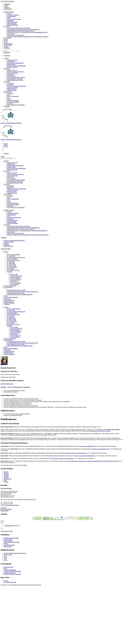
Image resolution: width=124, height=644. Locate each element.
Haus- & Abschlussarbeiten (14, 19)
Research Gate (7, 479)
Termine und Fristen (12, 67)
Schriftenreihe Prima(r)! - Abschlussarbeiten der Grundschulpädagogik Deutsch (27, 32)
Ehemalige (6, 245)
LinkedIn (6, 476)
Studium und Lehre (9, 242)
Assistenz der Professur (13, 15)
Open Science (10, 75)
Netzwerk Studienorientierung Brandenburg (15, 620)
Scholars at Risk (8, 621)
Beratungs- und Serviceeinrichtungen (16, 66)
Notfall (6, 41)
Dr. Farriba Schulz (12, 266)
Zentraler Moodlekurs (12, 25)
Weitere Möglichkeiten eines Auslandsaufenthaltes (20, 294)
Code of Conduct (8, 606)
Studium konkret (11, 64)
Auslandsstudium (11, 16)
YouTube (6, 482)
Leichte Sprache (8, 45)
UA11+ (6, 627)
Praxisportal (10, 103)
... (7, 253)
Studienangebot (11, 61)
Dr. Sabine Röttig (11, 265)
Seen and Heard (11, 34)
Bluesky (6, 472)
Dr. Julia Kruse (11, 262)
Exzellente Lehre (8, 607)
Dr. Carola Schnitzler (15, 283)
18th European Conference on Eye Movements (74, 453)
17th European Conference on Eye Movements (62, 458)
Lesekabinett (10, 21)
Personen (9, 14)
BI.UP (9, 95)
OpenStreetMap (9, 592)
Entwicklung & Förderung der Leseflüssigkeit (19, 28)
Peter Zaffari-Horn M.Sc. (13, 270)
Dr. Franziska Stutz (12, 267)
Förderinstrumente (12, 89)
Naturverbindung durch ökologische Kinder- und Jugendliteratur (23, 29)
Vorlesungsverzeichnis (10, 639)
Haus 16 (3, 494)
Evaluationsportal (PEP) (13, 102)
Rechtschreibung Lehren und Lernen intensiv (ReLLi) (21, 31)
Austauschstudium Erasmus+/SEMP (16, 290)
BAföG (9, 18)
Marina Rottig (14, 282)
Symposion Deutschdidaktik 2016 (87, 446)
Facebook (6, 473)
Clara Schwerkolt (15, 284)
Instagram (6, 475)
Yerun (5, 626)
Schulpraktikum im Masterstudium (16, 293)
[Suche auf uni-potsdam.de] (8, 158)
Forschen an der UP (12, 70)
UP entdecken (10, 83)
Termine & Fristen (9, 634)
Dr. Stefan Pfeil (11, 263)
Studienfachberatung (12, 22)
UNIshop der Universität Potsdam (12, 638)
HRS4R (6, 610)
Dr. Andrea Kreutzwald (16, 276)
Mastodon (6, 478)
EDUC (6, 624)
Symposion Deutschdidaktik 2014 (86, 456)
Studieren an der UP (12, 60)
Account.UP (10, 93)
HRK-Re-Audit (15, 609)
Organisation (10, 85)
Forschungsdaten (11, 76)
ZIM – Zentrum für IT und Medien (16, 105)
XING (5, 480)
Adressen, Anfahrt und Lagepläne (12, 641)
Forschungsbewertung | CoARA (15, 80)
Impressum (3, 508)
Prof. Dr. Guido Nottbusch (14, 255)
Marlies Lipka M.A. (15, 277)
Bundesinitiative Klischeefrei (11, 605)
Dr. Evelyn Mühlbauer (16, 279)
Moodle (9, 99)
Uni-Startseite (7, 38)
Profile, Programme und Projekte (15, 72)
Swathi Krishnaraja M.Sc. (13, 260)
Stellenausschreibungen (10, 637)
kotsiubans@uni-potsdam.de (12, 505)
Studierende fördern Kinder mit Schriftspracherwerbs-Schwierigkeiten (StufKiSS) (28, 37)
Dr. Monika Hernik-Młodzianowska (16, 257)
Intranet (6, 39)
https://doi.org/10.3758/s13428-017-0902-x (100, 431)
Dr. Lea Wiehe (11, 269)
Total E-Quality (8, 613)
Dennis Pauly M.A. (9, 246)
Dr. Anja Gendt (14, 274)
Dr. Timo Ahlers (11, 256)
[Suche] (11, 51)
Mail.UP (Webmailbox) (13, 96)
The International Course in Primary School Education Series (22, 292)
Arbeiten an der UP (12, 90)
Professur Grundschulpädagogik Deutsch (11, 123)
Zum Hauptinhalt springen (7, 1)
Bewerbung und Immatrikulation (15, 63)
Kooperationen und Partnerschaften (16, 77)
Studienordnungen (12, 24)
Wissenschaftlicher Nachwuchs (15, 79)
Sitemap (6, 47)
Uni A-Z (6, 42)
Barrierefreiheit (5, 511)
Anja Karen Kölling (12, 259)
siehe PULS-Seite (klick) (7, 384)
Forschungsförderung (12, 73)
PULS (9, 98)
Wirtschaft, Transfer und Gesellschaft (16, 86)
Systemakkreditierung (9, 612)
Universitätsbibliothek (13, 101)
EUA (5, 623)
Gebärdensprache (8, 44)
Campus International (12, 88)
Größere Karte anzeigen (7, 598)
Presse (6, 635)
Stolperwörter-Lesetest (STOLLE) (16, 35)
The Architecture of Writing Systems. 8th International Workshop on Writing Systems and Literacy (93, 461)
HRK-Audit (7, 609)
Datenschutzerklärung (6, 509)
